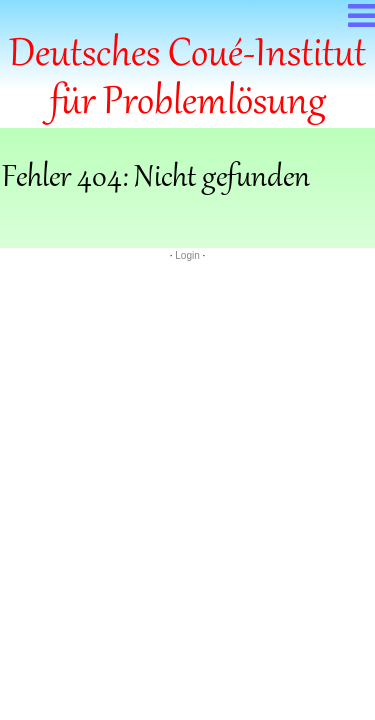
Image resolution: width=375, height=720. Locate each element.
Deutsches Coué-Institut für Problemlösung (187, 80)
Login (187, 255)
